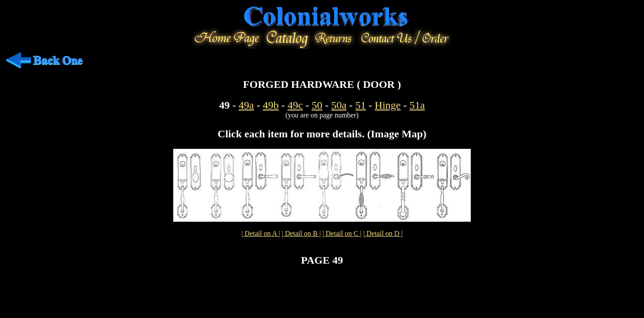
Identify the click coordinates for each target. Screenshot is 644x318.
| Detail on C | (342, 233)
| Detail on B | (301, 233)
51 (361, 105)
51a (417, 105)
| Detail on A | (261, 233)
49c (295, 105)
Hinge (388, 105)
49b (271, 105)
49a (246, 105)
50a (339, 105)
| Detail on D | (383, 233)
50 (317, 105)
